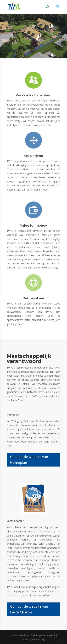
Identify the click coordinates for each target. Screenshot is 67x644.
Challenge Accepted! (42, 635)
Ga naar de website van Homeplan (29, 460)
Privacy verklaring (33, 639)
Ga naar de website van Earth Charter (29, 609)
